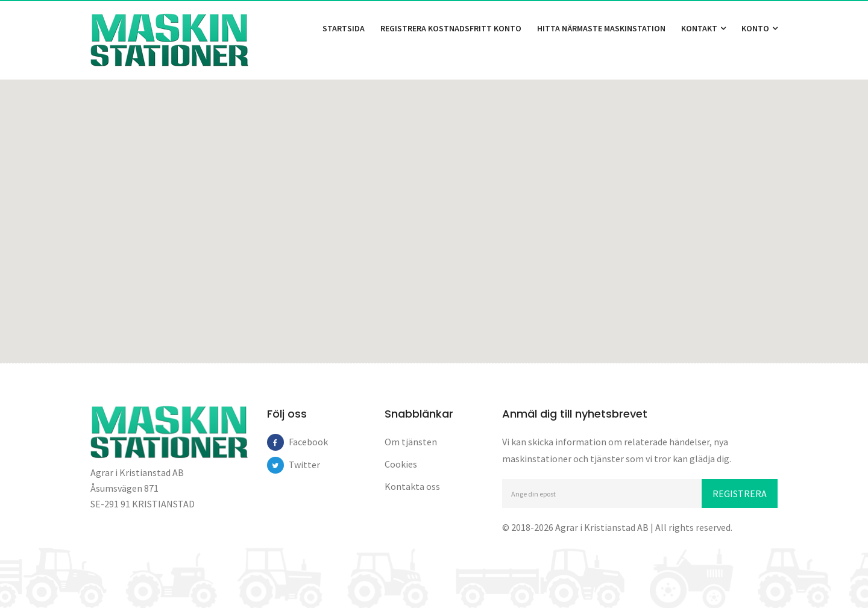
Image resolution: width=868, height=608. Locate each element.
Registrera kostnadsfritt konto (451, 28)
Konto (759, 28)
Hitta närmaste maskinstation (601, 28)
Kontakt (703, 28)
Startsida (344, 28)
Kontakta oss (412, 486)
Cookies (401, 464)
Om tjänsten (411, 442)
